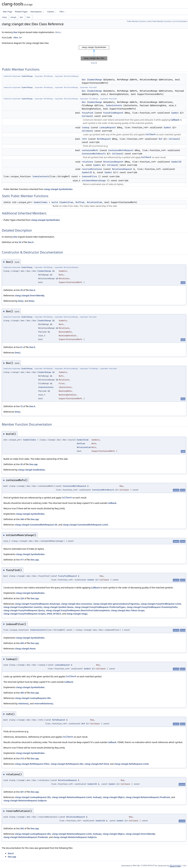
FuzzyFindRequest (113, 113)
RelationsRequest (113, 162)
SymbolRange (27, 76)
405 (22, 643)
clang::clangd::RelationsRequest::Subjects (25, 800)
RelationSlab (94, 202)
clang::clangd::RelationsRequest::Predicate (148, 797)
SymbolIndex (41, 202)
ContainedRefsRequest (121, 150)
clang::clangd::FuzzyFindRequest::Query (24, 610)
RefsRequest (104, 139)
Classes (52, 12)
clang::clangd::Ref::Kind (97, 764)
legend (94, 63)
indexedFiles (89, 176)
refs (84, 139)
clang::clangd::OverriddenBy (30, 295)
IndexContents (114, 105)
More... (59, 32)
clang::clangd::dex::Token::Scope (128, 610)
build (55, 202)
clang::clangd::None (25, 649)
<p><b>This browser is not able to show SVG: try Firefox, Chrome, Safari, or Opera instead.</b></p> (94, 53)
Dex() (21, 301)
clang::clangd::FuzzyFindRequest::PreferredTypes (100, 607)
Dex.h (18, 38)
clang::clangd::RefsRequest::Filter (32, 764)
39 (21, 290)
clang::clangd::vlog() (77, 614)
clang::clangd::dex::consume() (77, 604)
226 (22, 598)
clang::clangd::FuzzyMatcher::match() (23, 607)
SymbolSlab (67, 202)
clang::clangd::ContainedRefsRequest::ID (36, 525)
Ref (160, 139)
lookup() (97, 797)
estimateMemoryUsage (94, 181)
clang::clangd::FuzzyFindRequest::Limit (161, 604)
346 (22, 519)
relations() (23, 703)
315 (22, 758)
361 (22, 792)
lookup (86, 127)
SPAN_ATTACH (54, 614)
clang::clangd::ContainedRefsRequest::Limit (85, 525)
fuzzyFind (88, 113)
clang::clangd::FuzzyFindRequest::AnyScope (37, 604)
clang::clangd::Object (114, 797)
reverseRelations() (44, 703)
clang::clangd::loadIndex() (31, 470)
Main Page (7, 12)
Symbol (175, 113)
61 (21, 347)
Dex (28, 17)
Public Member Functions (137, 21)
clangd (13, 17)
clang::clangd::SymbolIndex (58, 189)
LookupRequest (108, 127)
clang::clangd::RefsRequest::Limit (132, 764)
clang (4, 17)
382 (22, 828)
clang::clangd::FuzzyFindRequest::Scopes (25, 614)
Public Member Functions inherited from (37, 189)
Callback (87, 116)
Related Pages (21, 12)
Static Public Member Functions (159, 21)
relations (88, 162)
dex (21, 17)
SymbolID (176, 162)
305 (22, 693)
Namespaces (37, 12)
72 (21, 406)
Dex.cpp (33, 464)
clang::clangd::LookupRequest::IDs (33, 698)
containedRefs (90, 150)
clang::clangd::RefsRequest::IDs (67, 764)
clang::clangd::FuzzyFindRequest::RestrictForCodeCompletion (78, 610)
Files (63, 12)
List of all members (180, 21)
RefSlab (80, 202)
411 (22, 560)
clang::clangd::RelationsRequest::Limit (72, 797)
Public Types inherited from (31, 220)
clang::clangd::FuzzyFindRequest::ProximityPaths (152, 607)
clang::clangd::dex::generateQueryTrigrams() (116, 604)
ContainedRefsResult (94, 154)
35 (20, 242)
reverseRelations (92, 169)
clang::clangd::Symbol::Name (58, 607)
